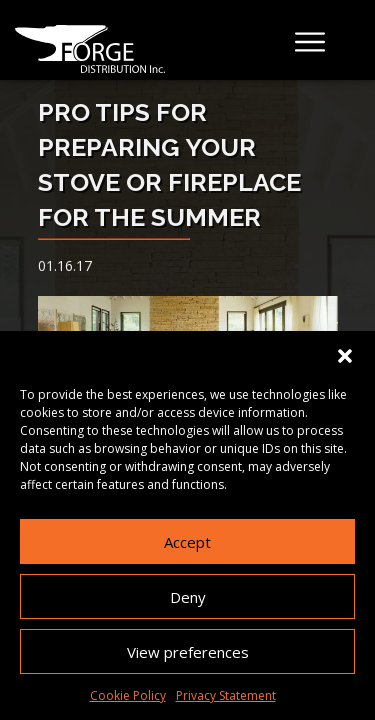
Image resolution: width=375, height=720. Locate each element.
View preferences (188, 652)
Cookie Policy (128, 695)
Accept (187, 542)
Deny (188, 597)
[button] (345, 356)
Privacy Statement (226, 695)
